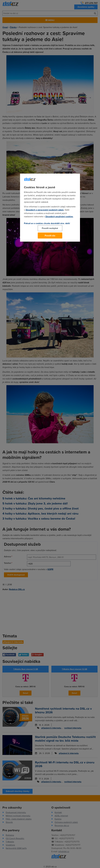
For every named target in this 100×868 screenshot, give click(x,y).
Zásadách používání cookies (59, 217)
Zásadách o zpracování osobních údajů (45, 210)
